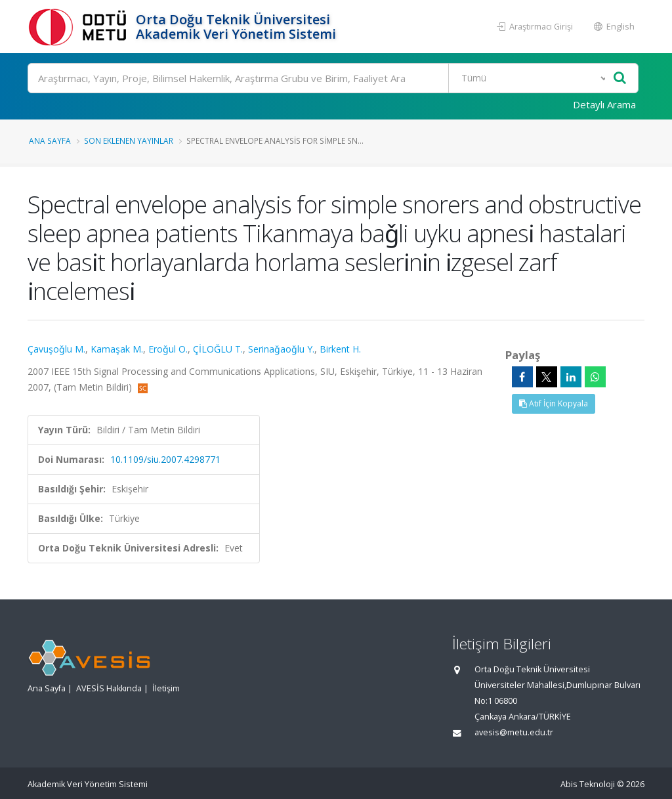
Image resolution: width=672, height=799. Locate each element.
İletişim (166, 688)
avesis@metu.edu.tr (514, 732)
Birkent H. (340, 349)
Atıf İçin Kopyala (554, 403)
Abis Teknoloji (588, 784)
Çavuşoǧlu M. (56, 349)
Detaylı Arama (604, 104)
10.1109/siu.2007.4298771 (165, 459)
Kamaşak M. (117, 349)
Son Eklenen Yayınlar (129, 140)
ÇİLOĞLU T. (218, 349)
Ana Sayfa (50, 140)
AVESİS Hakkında (109, 688)
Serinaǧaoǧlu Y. (281, 349)
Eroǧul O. (168, 349)
